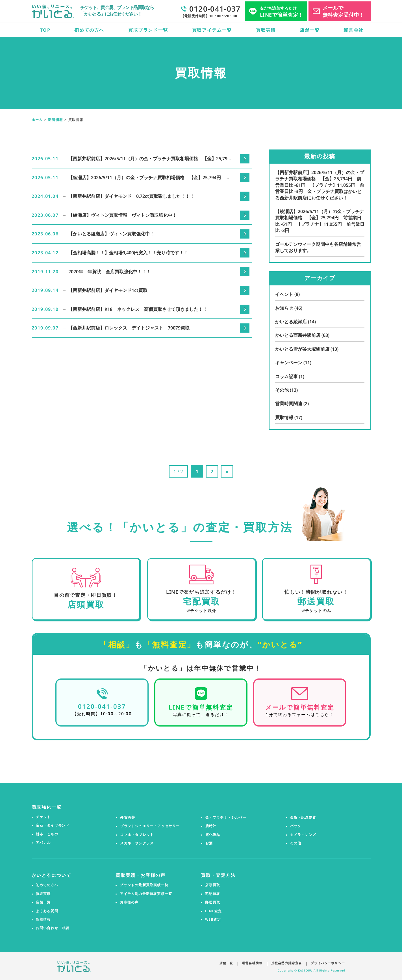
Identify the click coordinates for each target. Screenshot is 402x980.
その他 (286, 390)
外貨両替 (128, 817)
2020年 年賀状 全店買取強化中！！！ (110, 272)
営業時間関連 (292, 404)
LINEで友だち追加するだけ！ (201, 592)
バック (296, 826)
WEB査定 (213, 920)
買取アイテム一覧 (212, 30)
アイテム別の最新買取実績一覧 (146, 894)
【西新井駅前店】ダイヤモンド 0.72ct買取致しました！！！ (131, 196)
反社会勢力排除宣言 (286, 963)
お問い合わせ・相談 (53, 928)
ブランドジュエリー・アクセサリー (150, 826)
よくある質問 (47, 911)
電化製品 (213, 834)
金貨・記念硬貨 (303, 817)
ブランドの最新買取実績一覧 (144, 885)
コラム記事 (290, 376)
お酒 (209, 843)
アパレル (43, 843)
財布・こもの (47, 834)
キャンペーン (293, 363)
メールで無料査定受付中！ (344, 11)
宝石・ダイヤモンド (53, 825)
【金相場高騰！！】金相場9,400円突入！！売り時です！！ (128, 253)
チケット (43, 817)
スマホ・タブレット (137, 834)
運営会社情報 (250, 963)
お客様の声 (129, 902)
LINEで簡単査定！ (282, 12)
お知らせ (289, 308)
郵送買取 (213, 902)
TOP (45, 30)
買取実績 (266, 30)
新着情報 (56, 120)
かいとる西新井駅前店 (302, 335)
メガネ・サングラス (137, 843)
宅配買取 (213, 894)
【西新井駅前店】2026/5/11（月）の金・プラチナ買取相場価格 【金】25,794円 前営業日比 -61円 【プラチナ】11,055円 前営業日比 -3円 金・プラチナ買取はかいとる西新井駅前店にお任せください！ (149, 159)
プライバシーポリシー (328, 963)
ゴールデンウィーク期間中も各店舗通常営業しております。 (318, 247)
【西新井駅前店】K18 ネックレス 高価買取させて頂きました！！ (138, 309)
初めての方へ (89, 30)
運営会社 (353, 30)
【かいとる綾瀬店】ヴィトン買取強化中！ (111, 234)
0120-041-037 (102, 706)
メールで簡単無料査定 (300, 707)
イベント (287, 294)
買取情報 (289, 417)
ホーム (37, 120)
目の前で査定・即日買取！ (85, 596)
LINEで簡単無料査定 (201, 707)
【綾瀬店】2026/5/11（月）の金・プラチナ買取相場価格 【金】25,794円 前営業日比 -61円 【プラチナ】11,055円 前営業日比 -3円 (149, 178)
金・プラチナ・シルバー (226, 817)
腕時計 (211, 826)
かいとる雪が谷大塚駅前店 (307, 349)
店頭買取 (213, 885)
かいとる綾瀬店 (295, 322)
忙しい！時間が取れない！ (316, 592)
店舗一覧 (310, 30)
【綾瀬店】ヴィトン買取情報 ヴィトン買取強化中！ (123, 215)
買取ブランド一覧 (148, 30)
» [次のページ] (229, 471)
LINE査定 (213, 911)
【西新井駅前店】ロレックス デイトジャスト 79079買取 (129, 328)
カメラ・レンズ (303, 834)
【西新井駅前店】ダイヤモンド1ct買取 (108, 290)
